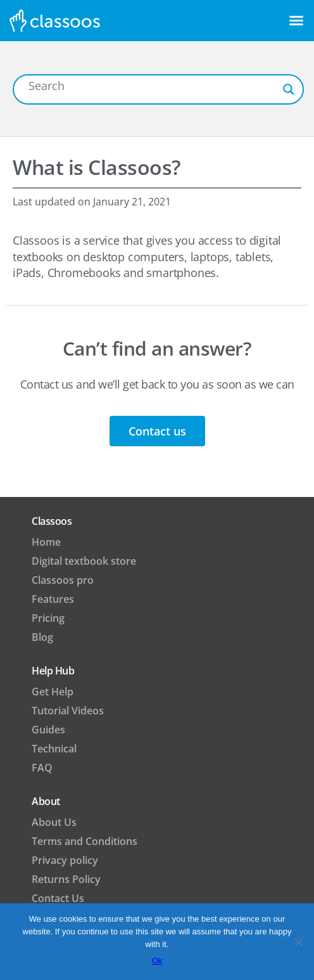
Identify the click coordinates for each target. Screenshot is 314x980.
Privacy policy (65, 860)
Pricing (48, 618)
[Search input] (153, 86)
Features (53, 599)
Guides (48, 730)
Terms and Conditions (85, 841)
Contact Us (58, 898)
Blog (42, 637)
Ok (157, 961)
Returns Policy (66, 879)
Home (46, 542)
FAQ (42, 768)
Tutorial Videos (68, 711)
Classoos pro (63, 580)
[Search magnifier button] (289, 89)
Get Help (53, 692)
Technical (54, 749)
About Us (54, 822)
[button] (296, 20)
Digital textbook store (84, 561)
